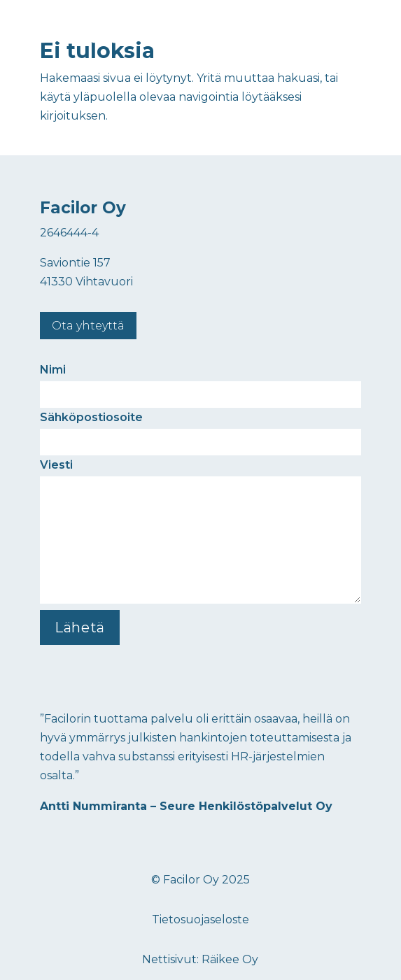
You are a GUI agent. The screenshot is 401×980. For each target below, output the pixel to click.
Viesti (200, 532)
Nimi (200, 382)
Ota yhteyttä (88, 326)
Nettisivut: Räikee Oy (200, 959)
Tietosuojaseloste (200, 919)
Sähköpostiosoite (200, 429)
